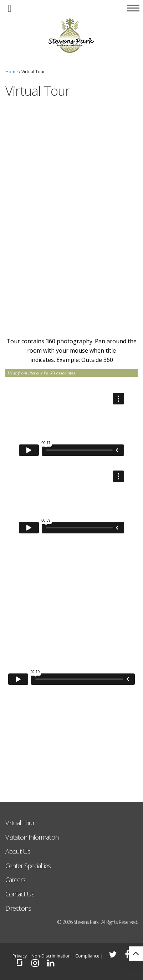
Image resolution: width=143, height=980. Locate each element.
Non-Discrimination (51, 956)
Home (12, 72)
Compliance (87, 956)
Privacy (20, 956)
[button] (10, 9)
